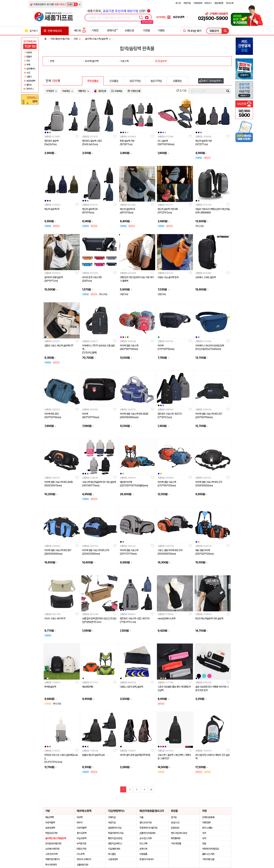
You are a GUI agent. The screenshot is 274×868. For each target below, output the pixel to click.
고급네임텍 (113, 859)
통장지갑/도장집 (115, 838)
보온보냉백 (50, 828)
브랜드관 (129, 31)
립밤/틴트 (175, 828)
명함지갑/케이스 (115, 844)
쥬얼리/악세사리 (147, 859)
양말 (204, 844)
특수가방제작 (51, 865)
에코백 (80, 817)
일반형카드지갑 (115, 828)
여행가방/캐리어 (52, 859)
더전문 (147, 31)
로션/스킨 (175, 823)
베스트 (80, 31)
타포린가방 (82, 849)
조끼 (204, 833)
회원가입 (187, 3)
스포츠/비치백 (51, 854)
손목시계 (143, 849)
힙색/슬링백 (161, 61)
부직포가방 (82, 844)
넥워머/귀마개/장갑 (211, 849)
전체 (52, 61)
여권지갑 (112, 823)
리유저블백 (50, 823)
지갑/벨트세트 (114, 849)
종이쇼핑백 (82, 833)
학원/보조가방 (51, 833)
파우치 (80, 823)
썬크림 (174, 817)
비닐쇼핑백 (82, 838)
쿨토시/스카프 (208, 854)
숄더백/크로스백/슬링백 (56, 838)
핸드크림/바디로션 (179, 833)
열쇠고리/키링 (146, 823)
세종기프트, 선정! (119, 11)
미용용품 (143, 854)
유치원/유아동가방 (53, 844)
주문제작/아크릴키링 (148, 828)
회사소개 (230, 3)
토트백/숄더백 (92, 61)
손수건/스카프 (146, 838)
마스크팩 (143, 844)
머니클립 (112, 854)
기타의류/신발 (208, 859)
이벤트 (161, 31)
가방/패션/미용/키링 (60, 39)
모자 (204, 838)
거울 (141, 817)
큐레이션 (111, 31)
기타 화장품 (176, 844)
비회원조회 (198, 3)
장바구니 (208, 3)
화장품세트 (176, 838)
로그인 (178, 3)
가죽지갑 (112, 817)
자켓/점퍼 (206, 823)
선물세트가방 (82, 865)
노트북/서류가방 (52, 849)
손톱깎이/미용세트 (147, 833)
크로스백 (124, 61)
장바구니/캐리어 (84, 859)
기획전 (95, 31)
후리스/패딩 (207, 828)
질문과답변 (219, 3)
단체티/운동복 (208, 817)
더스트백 (81, 854)
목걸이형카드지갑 (116, 833)
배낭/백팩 (49, 817)
